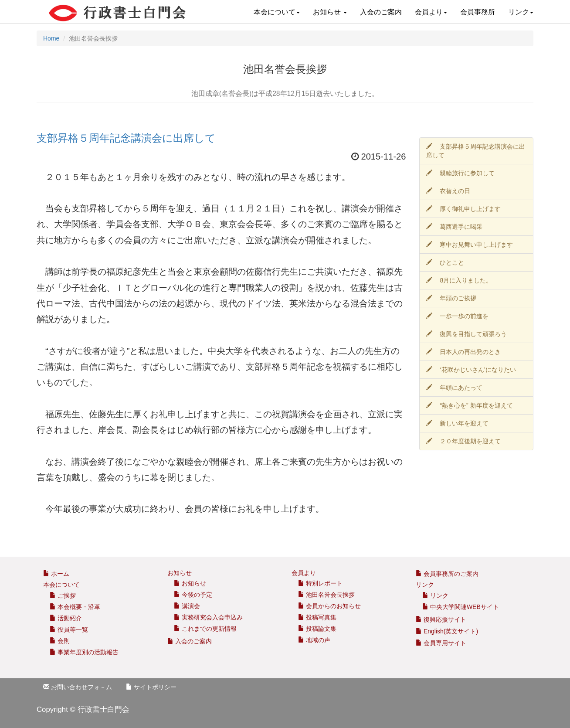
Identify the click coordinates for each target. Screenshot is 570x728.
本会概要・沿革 (75, 607)
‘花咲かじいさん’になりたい (471, 370)
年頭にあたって (455, 388)
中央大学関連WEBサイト (461, 607)
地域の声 (314, 640)
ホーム (56, 574)
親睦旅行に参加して (461, 173)
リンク (521, 12)
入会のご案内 (381, 12)
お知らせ (330, 12)
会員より (431, 12)
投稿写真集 (317, 617)
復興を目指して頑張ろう (467, 334)
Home (51, 38)
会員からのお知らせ (329, 606)
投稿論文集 (317, 629)
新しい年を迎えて (458, 423)
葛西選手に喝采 (455, 227)
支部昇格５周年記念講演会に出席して (126, 138)
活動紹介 (66, 618)
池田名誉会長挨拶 (326, 595)
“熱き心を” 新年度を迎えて (470, 405)
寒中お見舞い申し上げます (470, 245)
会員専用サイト (441, 643)
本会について (277, 12)
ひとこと (445, 262)
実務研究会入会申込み (208, 617)
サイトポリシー (151, 687)
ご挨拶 (63, 595)
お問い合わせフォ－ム (78, 687)
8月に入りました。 (459, 280)
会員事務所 (478, 12)
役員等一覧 (69, 629)
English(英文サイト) (447, 631)
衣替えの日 (448, 191)
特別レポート (320, 583)
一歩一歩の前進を (458, 316)
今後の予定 (193, 595)
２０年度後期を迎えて (464, 441)
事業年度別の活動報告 (84, 652)
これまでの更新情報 (205, 629)
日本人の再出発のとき (464, 352)
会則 (60, 641)
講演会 (187, 606)
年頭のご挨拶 (451, 298)
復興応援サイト (441, 619)
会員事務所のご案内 (451, 574)
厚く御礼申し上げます (464, 209)
